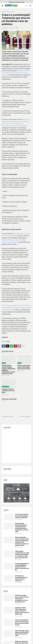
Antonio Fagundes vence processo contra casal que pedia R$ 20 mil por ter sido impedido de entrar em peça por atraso (22, 541)
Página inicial (5, 12)
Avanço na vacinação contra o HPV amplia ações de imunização (24, 367)
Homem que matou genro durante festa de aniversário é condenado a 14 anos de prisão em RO (22, 599)
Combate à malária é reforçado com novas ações (8, 391)
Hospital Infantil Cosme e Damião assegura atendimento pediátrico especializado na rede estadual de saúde (9, 369)
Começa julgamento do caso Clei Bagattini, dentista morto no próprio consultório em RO (22, 567)
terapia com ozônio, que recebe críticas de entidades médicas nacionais (16, 73)
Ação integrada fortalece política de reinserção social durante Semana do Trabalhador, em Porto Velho (22, 527)
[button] (2, 6)
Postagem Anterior (8, 416)
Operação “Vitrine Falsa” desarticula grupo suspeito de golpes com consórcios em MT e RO (22, 611)
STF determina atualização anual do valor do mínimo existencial (21, 578)
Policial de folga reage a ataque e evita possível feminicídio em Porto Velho (22, 633)
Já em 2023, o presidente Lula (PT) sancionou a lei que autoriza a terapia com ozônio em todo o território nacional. (16, 308)
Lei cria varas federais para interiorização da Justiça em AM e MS (22, 516)
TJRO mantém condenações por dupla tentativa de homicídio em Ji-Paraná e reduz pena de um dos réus (22, 554)
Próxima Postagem (25, 416)
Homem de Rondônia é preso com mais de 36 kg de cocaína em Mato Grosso (22, 622)
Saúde (12, 12)
